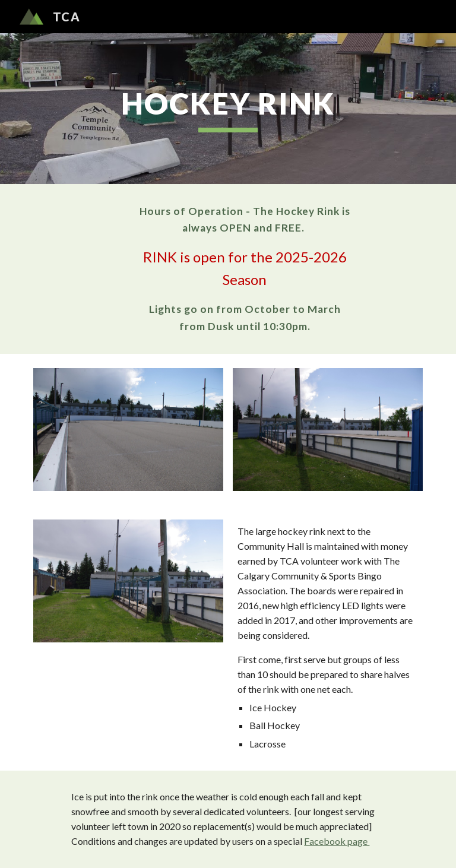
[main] (228, 109)
